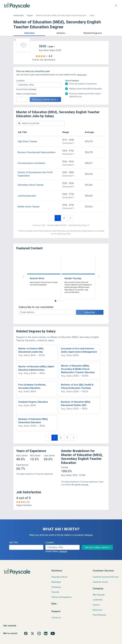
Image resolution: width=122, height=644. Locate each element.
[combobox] (39, 85)
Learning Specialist (27, 196)
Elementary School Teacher (31, 185)
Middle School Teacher (29, 207)
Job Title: (14, 542)
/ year (51, 47)
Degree (30, 16)
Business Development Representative (37, 152)
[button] (29, 33)
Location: (20, 81)
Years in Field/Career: (26, 94)
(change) (32, 89)
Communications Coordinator (31, 163)
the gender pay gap (80, 485)
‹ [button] (23, 276)
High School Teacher (27, 141)
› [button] (99, 276)
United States (19, 16)
